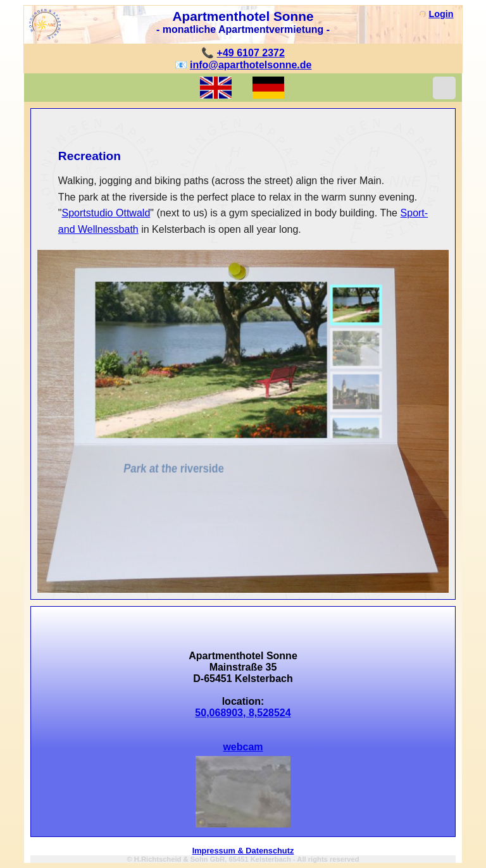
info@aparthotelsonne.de (251, 65)
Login (441, 14)
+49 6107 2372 (251, 53)
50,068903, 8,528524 (243, 713)
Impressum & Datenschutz (243, 851)
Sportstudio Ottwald (106, 213)
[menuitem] (356, 305)
